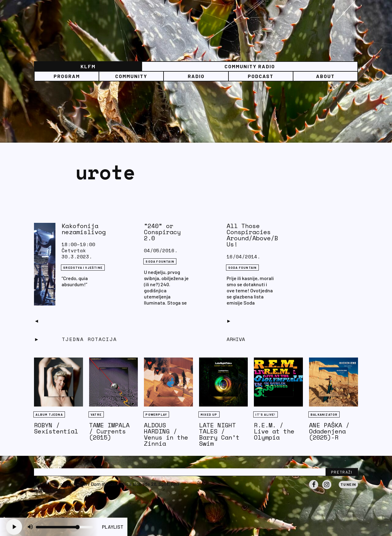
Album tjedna (49, 414)
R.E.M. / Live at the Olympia (274, 431)
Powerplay (156, 414)
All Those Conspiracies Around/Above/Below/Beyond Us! (273, 235)
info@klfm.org (50, 490)
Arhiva (236, 339)
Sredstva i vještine (83, 268)
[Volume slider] (64, 527)
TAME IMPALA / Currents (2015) (109, 431)
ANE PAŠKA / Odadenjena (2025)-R (329, 431)
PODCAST (261, 76)
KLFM (88, 66)
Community (131, 76)
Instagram (327, 489)
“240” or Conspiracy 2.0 (162, 232)
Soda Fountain (160, 261)
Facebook (314, 489)
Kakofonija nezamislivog (84, 229)
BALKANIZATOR (324, 414)
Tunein (348, 484)
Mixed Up (209, 414)
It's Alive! (265, 414)
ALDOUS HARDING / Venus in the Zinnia (166, 434)
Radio (196, 76)
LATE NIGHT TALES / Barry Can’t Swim (219, 434)
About (325, 76)
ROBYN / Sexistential (56, 428)
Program (67, 76)
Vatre (96, 414)
